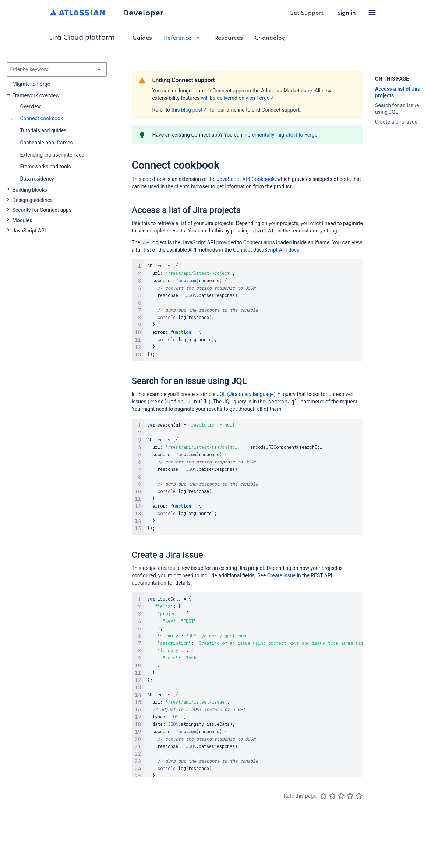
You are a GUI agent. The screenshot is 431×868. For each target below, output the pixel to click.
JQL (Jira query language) (249, 394)
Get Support (307, 12)
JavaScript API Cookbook (246, 179)
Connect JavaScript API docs (266, 250)
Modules (22, 220)
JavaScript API (29, 231)
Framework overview (36, 95)
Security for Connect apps (42, 210)
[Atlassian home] (77, 13)
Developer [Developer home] (143, 13)
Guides (142, 37)
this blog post (190, 110)
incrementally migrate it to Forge (281, 135)
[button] (372, 13)
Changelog (270, 37)
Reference (183, 37)
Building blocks (30, 190)
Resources (229, 37)
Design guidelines (33, 200)
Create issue (281, 575)
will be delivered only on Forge (238, 98)
